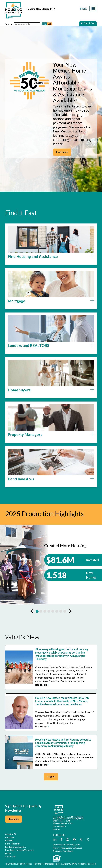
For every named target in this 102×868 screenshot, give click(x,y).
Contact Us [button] (10, 856)
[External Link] (55, 840)
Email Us (56, 829)
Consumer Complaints (63, 851)
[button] (51, 259)
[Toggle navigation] (93, 9)
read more (42, 685)
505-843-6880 (59, 826)
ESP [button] (50, 24)
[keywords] (27, 24)
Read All (51, 777)
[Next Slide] (70, 611)
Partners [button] (9, 840)
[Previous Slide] (32, 611)
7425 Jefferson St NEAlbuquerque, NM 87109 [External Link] (63, 822)
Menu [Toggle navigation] (84, 9)
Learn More (62, 152)
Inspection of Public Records (66, 845)
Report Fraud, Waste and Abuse (68, 848)
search (8, 24)
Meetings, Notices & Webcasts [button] (19, 850)
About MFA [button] (11, 834)
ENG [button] (44, 24)
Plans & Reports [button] (12, 844)
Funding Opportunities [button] (15, 847)
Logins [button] (8, 853)
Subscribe (14, 819)
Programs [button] (10, 837)
